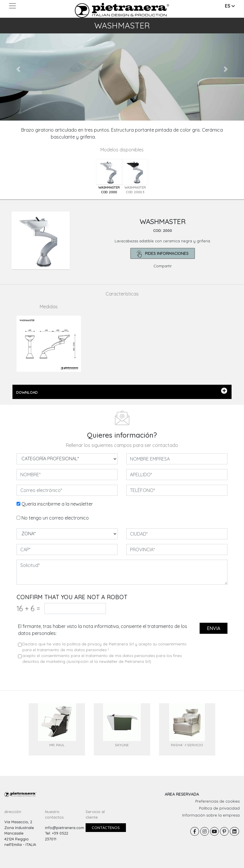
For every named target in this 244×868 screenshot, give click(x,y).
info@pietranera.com (65, 828)
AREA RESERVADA (182, 794)
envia (214, 628)
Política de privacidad (219, 808)
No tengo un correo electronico (55, 518)
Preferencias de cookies (217, 801)
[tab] (109, 177)
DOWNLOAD (122, 391)
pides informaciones (163, 254)
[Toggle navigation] (12, 6)
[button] (18, 69)
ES (230, 6)
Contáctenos (106, 828)
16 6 (28, 608)
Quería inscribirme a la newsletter (57, 504)
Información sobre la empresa (211, 815)
